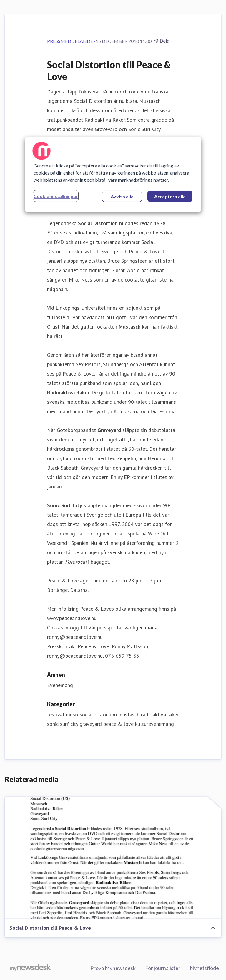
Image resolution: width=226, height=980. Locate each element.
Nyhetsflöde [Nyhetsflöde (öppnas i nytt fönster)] (204, 968)
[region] (113, 175)
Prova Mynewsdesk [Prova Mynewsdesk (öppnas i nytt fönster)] (113, 968)
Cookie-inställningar (56, 196)
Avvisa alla (122, 196)
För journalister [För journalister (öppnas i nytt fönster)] (163, 968)
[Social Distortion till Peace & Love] (113, 858)
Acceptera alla (170, 196)
